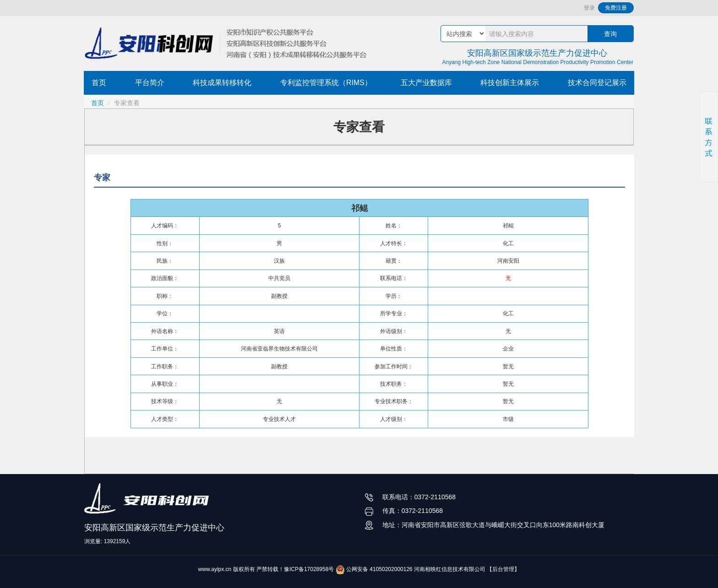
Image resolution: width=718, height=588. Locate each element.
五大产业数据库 (426, 83)
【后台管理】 (503, 569)
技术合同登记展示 (597, 83)
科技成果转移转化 (222, 83)
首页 (99, 83)
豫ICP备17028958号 (309, 569)
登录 (589, 8)
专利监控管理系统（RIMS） (326, 83)
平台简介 (150, 83)
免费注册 (616, 8)
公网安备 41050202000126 (374, 569)
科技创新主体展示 (510, 83)
